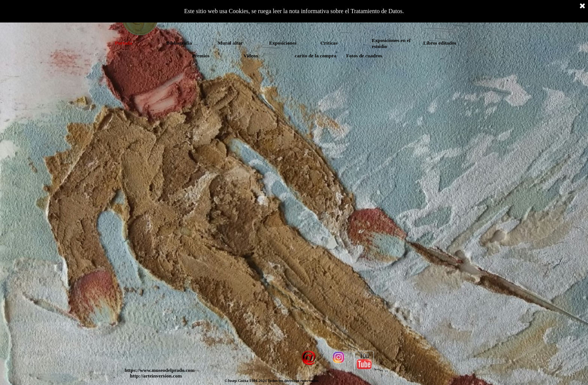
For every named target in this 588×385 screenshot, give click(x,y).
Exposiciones (283, 43)
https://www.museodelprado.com (160, 370)
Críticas (329, 43)
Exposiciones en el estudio (391, 43)
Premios (201, 56)
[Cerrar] (582, 6)
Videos (250, 56)
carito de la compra (316, 56)
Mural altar (230, 43)
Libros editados (440, 43)
